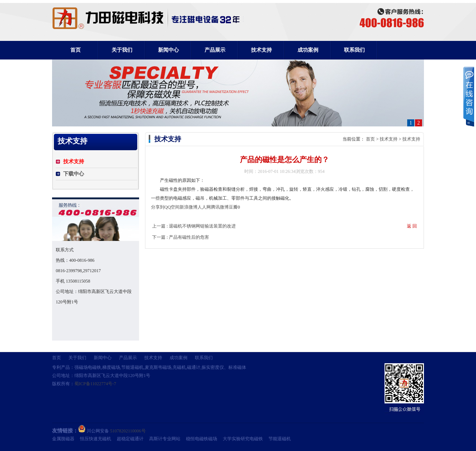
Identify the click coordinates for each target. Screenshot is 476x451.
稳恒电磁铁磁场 (202, 439)
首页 (75, 50)
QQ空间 (172, 207)
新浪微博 (189, 207)
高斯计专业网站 (165, 439)
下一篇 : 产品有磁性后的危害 (181, 237)
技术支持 (389, 139)
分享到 (158, 207)
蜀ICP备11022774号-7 (95, 384)
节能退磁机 (280, 439)
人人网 (204, 207)
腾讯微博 (220, 207)
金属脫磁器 (63, 439)
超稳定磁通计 (130, 439)
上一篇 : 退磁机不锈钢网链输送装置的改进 (194, 226)
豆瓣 (233, 207)
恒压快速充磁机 (96, 439)
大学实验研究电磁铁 (243, 439)
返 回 (412, 226)
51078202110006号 (128, 431)
